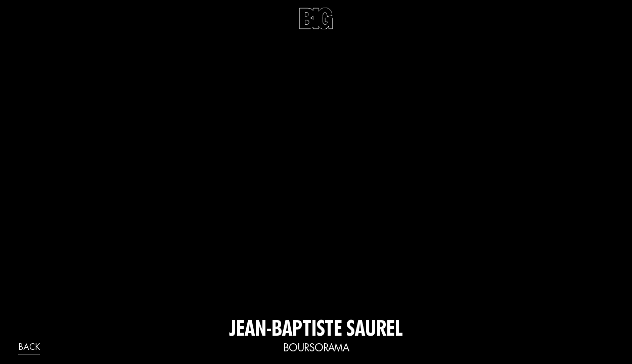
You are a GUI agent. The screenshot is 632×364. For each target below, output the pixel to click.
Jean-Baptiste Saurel (316, 331)
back (29, 348)
